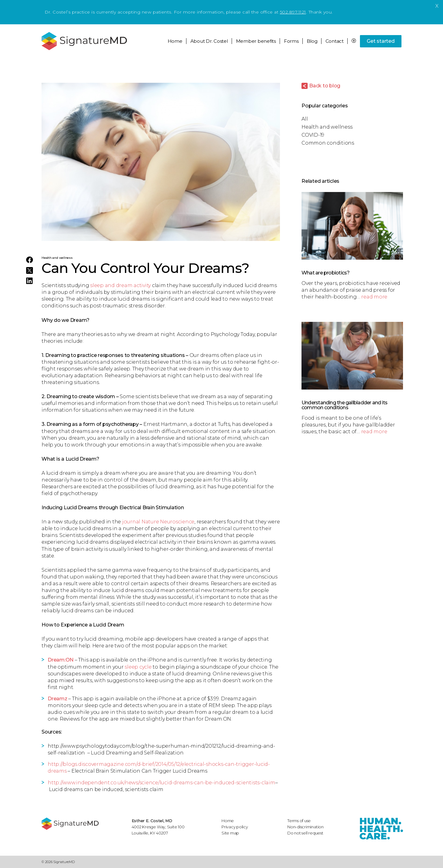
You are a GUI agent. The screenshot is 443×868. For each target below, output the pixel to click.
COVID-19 (313, 135)
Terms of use (299, 821)
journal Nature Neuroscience (158, 522)
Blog (312, 41)
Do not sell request (305, 833)
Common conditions (328, 143)
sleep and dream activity (120, 285)
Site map (230, 833)
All (305, 119)
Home (175, 41)
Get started (381, 41)
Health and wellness (57, 258)
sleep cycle (138, 667)
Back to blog (325, 86)
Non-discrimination (305, 827)
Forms (291, 41)
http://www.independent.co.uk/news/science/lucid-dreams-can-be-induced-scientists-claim (162, 783)
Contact (335, 41)
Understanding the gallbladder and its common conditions (344, 405)
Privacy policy (235, 827)
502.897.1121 (293, 12)
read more (374, 297)
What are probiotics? (325, 273)
